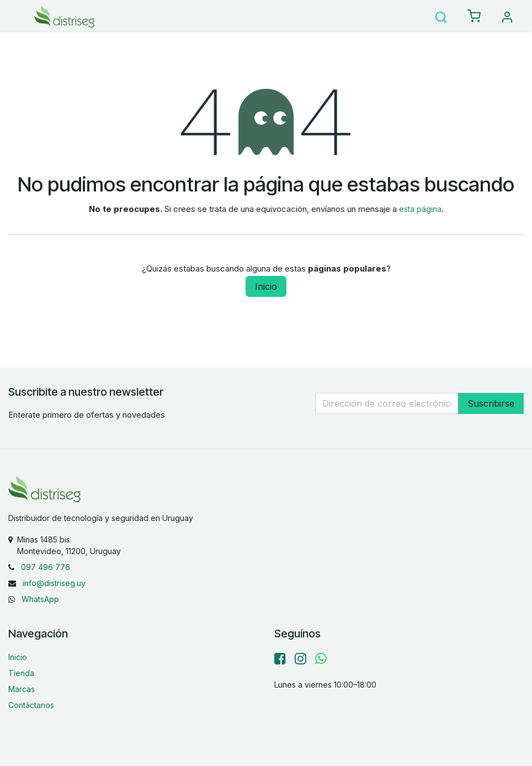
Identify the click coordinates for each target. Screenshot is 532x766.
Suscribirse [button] (491, 403)
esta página (420, 209)
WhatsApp (40, 599)
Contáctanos (31, 705)
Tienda (21, 673)
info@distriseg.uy (54, 583)
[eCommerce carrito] (474, 17)
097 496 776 (46, 567)
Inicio (266, 286)
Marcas (22, 689)
